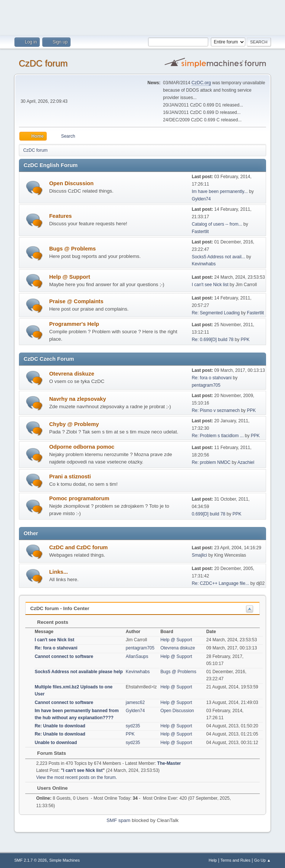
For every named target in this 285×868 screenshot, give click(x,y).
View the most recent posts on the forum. (76, 777)
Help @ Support (69, 277)
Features (60, 216)
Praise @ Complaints (76, 301)
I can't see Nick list (210, 285)
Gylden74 (201, 199)
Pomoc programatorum (79, 498)
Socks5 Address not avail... (219, 257)
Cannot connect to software (64, 656)
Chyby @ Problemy (74, 424)
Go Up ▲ (263, 860)
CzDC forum (43, 63)
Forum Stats (48, 753)
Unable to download (56, 743)
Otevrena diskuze (71, 374)
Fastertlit (200, 232)
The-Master (169, 763)
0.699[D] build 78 (209, 514)
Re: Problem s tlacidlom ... (218, 436)
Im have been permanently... (220, 191)
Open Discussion (71, 183)
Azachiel (246, 462)
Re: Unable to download (60, 726)
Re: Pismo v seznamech (216, 410)
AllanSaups (137, 656)
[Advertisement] (142, 17)
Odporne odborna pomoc (82, 447)
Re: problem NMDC (211, 462)
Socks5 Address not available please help (78, 672)
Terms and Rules (235, 860)
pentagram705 (206, 385)
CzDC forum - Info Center (60, 608)
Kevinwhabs (204, 264)
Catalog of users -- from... (217, 224)
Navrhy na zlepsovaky (77, 399)
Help (213, 860)
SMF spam (118, 820)
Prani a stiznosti (70, 476)
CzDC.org (201, 83)
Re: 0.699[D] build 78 (213, 340)
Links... (58, 572)
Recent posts (49, 622)
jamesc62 (135, 702)
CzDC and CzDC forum (78, 547)
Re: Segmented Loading (216, 313)
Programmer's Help (74, 324)
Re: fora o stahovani (212, 378)
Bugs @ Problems (72, 249)
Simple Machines (65, 860)
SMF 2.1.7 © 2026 (30, 860)
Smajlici (199, 555)
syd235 (133, 726)
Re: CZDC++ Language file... (221, 583)
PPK (245, 340)
